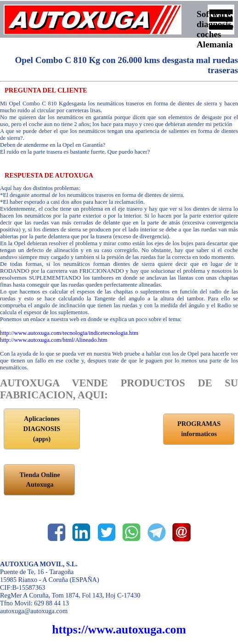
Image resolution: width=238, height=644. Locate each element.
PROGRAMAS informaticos (199, 429)
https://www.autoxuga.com (119, 630)
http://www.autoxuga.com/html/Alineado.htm (54, 340)
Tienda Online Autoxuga (40, 480)
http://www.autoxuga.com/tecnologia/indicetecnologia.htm (69, 333)
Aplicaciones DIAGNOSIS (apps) (42, 428)
